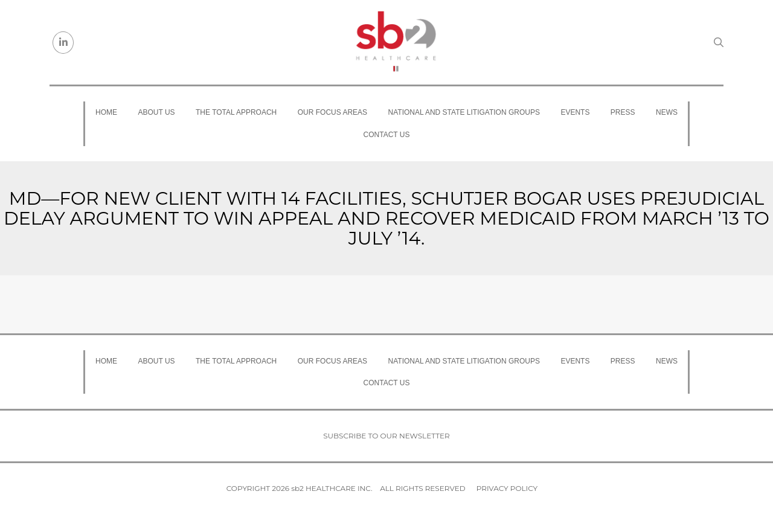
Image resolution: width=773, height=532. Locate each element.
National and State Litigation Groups (464, 112)
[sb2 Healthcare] (396, 42)
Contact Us (387, 135)
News (667, 112)
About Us (156, 112)
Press (623, 112)
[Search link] (719, 42)
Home (106, 112)
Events (575, 112)
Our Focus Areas (332, 112)
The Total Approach (236, 112)
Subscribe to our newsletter (386, 436)
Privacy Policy (507, 488)
